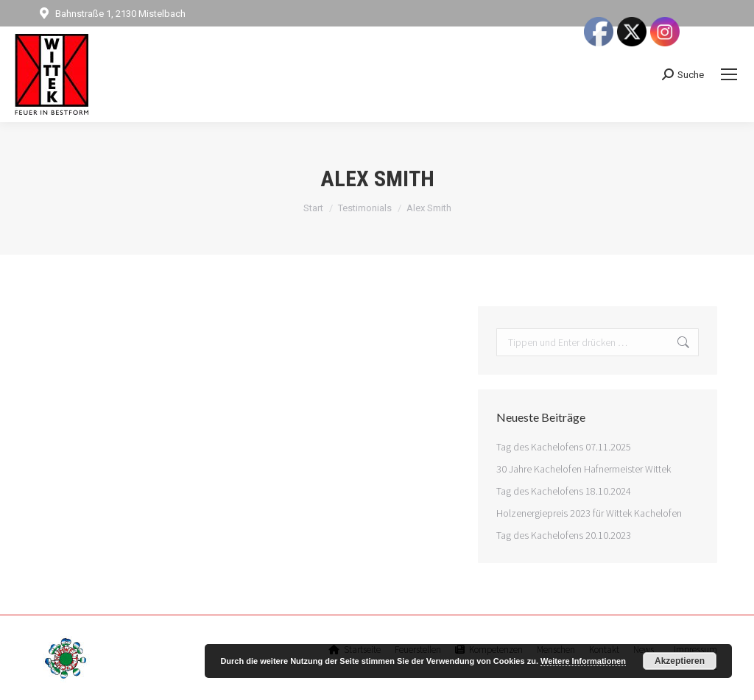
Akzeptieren (680, 661)
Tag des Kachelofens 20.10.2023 (564, 535)
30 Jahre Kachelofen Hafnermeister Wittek (584, 469)
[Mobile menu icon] (729, 74)
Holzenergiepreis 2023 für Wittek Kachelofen (589, 513)
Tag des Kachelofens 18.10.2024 (564, 491)
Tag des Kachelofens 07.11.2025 (564, 447)
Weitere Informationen (583, 661)
